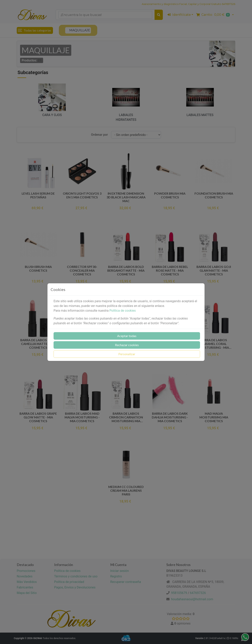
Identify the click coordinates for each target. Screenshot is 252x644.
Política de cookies (123, 311)
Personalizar (127, 354)
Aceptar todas (127, 336)
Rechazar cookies (127, 345)
